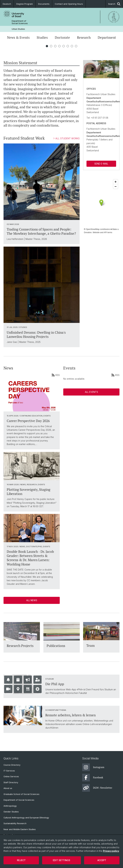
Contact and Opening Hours (69, 4)
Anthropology (10, 806)
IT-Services (9, 771)
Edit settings (61, 860)
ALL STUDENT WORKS (67, 138)
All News (32, 600)
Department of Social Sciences (20, 22)
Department (107, 38)
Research (84, 38)
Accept (102, 860)
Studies (42, 38)
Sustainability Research (15, 823)
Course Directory (12, 765)
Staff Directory (11, 782)
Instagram (93, 767)
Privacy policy (111, 851)
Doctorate (62, 38)
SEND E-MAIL (101, 164)
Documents (44, 4)
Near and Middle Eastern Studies (20, 829)
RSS (56, 375)
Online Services (11, 777)
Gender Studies (11, 812)
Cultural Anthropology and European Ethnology (26, 818)
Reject (21, 860)
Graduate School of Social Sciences (21, 794)
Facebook (93, 778)
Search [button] (114, 4)
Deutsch (7, 4)
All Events (91, 392)
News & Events (18, 38)
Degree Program (25, 4)
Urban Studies (18, 29)
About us (8, 788)
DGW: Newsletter (97, 788)
